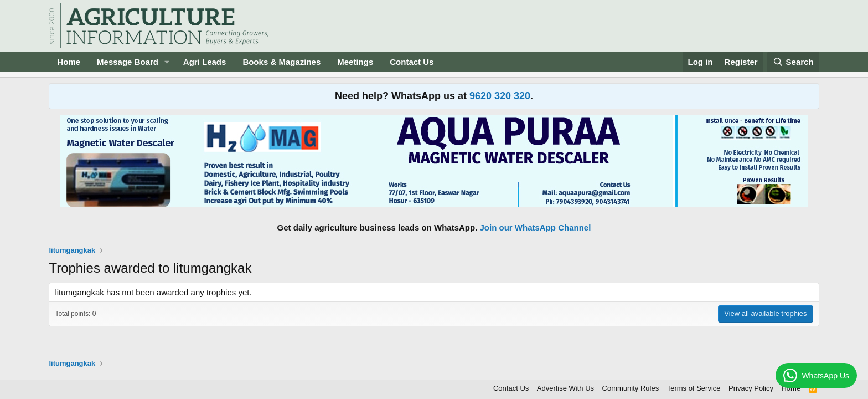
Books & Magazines (281, 62)
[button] (167, 62)
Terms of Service (694, 388)
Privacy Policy (751, 388)
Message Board (128, 62)
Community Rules (631, 388)
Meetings (355, 62)
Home (69, 62)
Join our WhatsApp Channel (536, 227)
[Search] (793, 62)
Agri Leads (205, 62)
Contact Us (412, 62)
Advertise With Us (565, 388)
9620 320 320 (500, 96)
